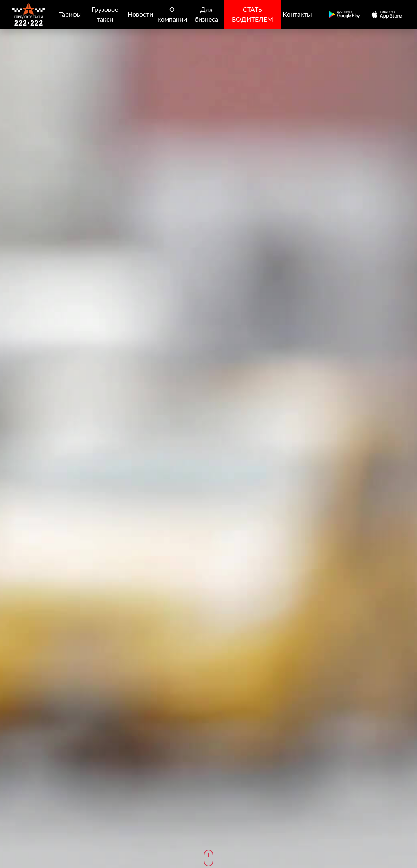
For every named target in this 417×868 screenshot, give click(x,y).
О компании (172, 14)
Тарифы (70, 14)
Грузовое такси (105, 14)
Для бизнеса (206, 14)
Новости (140, 14)
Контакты (297, 14)
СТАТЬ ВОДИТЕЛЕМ (252, 14)
